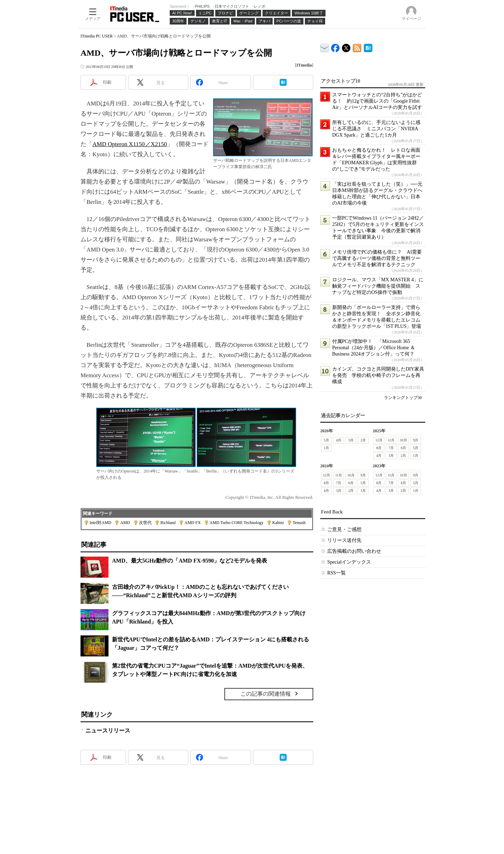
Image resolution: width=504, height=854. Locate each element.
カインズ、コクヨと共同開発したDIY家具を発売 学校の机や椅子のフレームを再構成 (378, 375)
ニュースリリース (108, 731)
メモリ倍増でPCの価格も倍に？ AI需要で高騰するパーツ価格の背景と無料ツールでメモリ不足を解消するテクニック (377, 258)
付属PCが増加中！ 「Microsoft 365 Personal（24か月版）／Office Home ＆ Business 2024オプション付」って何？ (374, 348)
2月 (363, 440)
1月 (326, 448)
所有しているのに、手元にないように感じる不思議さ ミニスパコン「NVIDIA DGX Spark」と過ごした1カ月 (376, 129)
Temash (299, 523)
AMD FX (192, 523)
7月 (391, 448)
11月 (391, 440)
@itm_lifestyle (346, 46)
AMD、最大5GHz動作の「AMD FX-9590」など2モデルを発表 (190, 561)
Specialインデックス (349, 562)
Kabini (278, 523)
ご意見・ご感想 (344, 529)
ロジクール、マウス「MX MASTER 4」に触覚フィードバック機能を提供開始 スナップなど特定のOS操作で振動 (378, 286)
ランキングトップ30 (403, 398)
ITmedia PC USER (97, 36)
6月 (403, 448)
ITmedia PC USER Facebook (335, 46)
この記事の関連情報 (266, 694)
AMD (125, 523)
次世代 (145, 523)
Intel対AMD (100, 523)
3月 (351, 440)
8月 (379, 448)
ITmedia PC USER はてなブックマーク (368, 47)
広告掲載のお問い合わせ (354, 551)
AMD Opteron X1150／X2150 (130, 144)
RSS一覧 (337, 573)
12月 (379, 440)
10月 (404, 440)
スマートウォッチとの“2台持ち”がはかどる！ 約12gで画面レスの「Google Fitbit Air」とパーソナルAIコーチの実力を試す (377, 101)
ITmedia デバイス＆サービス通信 (325, 47)
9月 (416, 440)
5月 (326, 440)
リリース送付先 (344, 540)
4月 (339, 440)
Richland (168, 523)
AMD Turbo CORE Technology (237, 523)
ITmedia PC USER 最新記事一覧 (357, 47)
